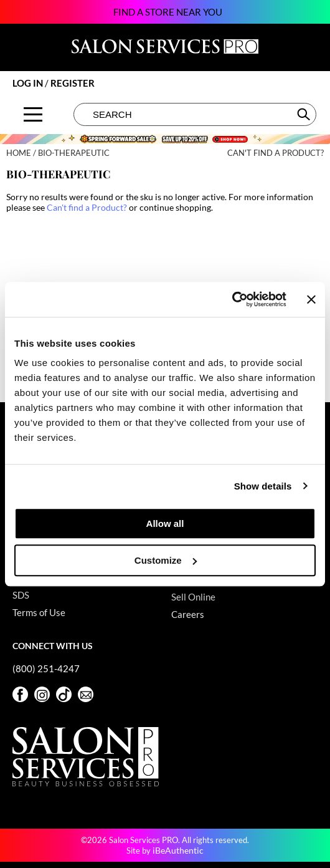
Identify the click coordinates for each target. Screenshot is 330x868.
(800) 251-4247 (46, 668)
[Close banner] (311, 299)
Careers (188, 614)
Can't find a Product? (276, 153)
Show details (263, 486)
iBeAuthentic (178, 850)
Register (73, 83)
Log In (29, 83)
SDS (21, 595)
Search (305, 114)
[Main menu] (33, 114)
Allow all (165, 523)
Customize (166, 560)
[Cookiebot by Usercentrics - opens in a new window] (232, 299)
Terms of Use (39, 612)
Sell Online (193, 597)
